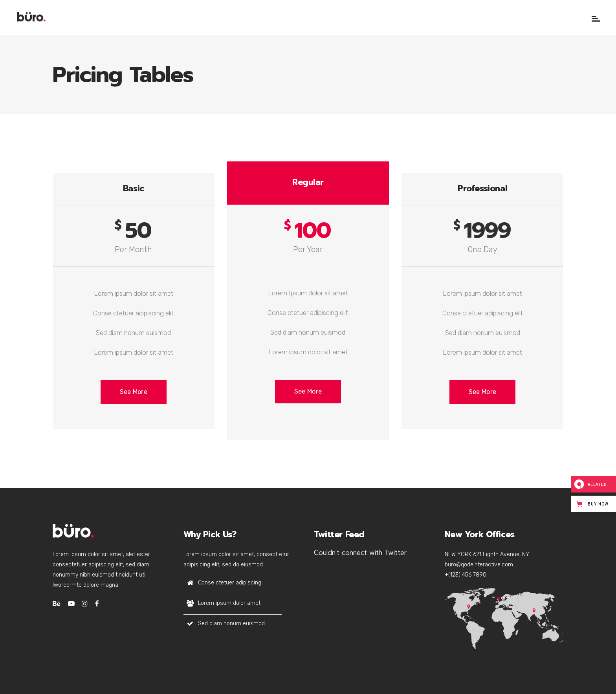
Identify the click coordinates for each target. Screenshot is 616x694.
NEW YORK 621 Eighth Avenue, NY (487, 554)
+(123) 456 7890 (466, 575)
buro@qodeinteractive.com (479, 565)
